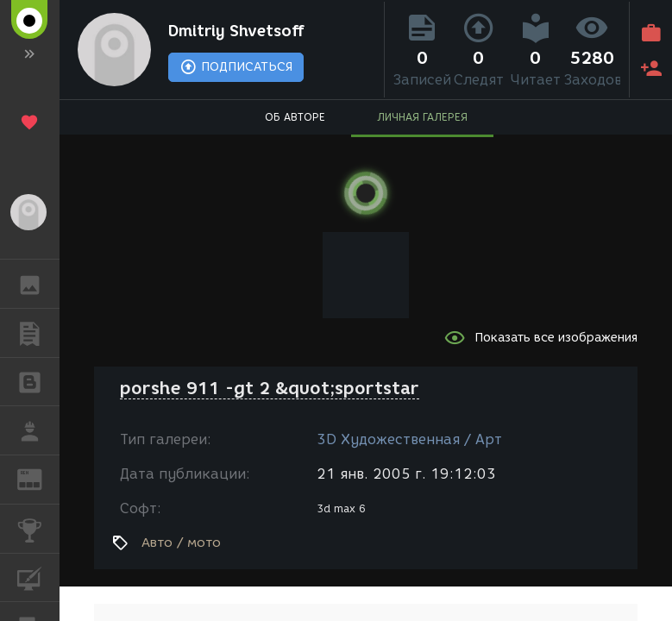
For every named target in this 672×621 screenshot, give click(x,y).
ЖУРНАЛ (38, 478)
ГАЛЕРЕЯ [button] (38, 284)
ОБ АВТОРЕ (295, 117)
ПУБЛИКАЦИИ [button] (38, 333)
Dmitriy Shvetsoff (237, 31)
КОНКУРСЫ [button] (38, 529)
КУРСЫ (38, 577)
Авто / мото (181, 543)
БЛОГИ (38, 381)
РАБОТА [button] (38, 430)
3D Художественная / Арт (409, 439)
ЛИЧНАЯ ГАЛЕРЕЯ (422, 117)
